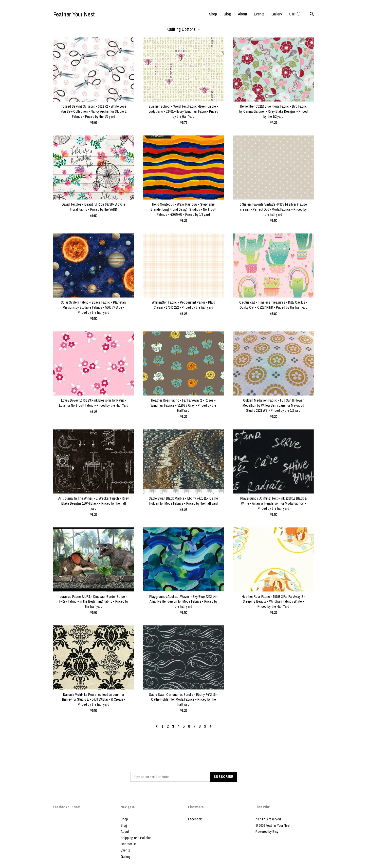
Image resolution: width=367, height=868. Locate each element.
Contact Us (129, 844)
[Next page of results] (211, 726)
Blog (227, 14)
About (243, 14)
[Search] (312, 15)
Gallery (277, 14)
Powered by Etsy (267, 832)
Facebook (195, 819)
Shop (213, 14)
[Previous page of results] (157, 726)
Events (259, 14)
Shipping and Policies (136, 838)
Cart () (295, 14)
